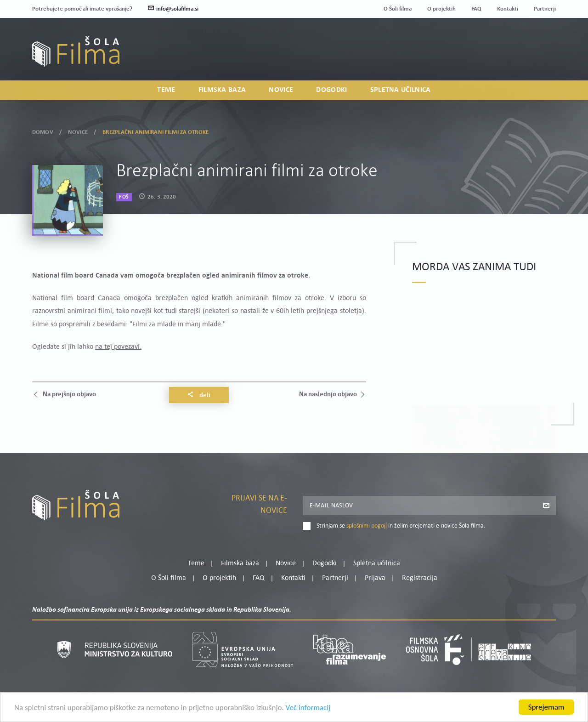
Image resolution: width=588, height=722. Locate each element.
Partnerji (545, 9)
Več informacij (308, 708)
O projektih (441, 9)
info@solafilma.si (173, 9)
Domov (43, 131)
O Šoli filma (398, 9)
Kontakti (508, 9)
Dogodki (331, 90)
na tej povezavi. (118, 347)
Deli (199, 395)
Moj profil (509, 46)
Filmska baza (222, 90)
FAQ (476, 9)
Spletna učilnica (401, 90)
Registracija (540, 57)
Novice (281, 90)
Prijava (499, 57)
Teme (166, 90)
